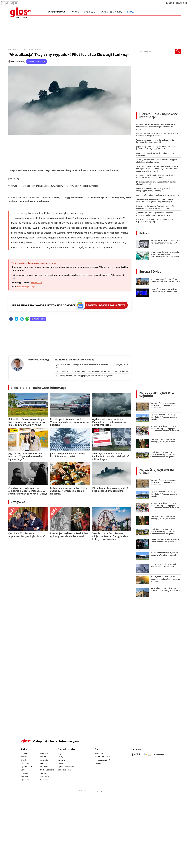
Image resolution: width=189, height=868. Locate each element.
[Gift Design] (136, 759)
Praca (130, 12)
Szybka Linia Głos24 (111, 12)
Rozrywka (90, 12)
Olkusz (43, 757)
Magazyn (61, 754)
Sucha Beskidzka (47, 770)
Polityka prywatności (103, 760)
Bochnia (24, 757)
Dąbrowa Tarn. (27, 767)
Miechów (24, 776)
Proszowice (45, 767)
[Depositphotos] (159, 754)
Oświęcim (44, 760)
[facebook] (11, 319)
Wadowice (45, 776)
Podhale (44, 763)
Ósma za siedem (64, 770)
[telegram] (22, 319)
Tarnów (43, 773)
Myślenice (25, 780)
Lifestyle (61, 757)
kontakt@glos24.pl (26, 286)
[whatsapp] (27, 319)
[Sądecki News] (148, 754)
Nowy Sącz (45, 754)
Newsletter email (102, 754)
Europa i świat (150, 271)
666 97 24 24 (36, 283)
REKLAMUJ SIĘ (181, 3)
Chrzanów (25, 763)
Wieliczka (44, 780)
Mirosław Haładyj (18, 61)
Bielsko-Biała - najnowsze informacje (38, 388)
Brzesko (24, 760)
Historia (75, 12)
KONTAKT (170, 3)
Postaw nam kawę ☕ (37, 61)
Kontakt (98, 763)
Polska (144, 233)
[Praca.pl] (136, 754)
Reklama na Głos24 (102, 757)
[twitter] (16, 319)
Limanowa (25, 773)
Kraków (24, 754)
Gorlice (24, 770)
